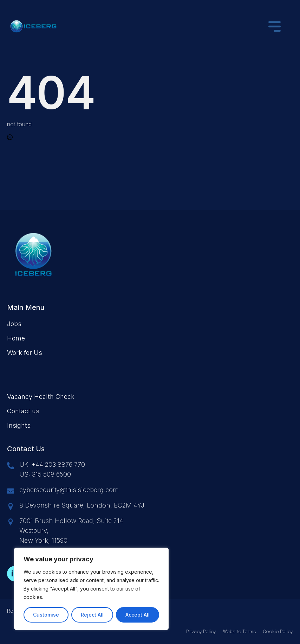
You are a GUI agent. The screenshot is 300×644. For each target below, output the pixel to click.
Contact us (23, 411)
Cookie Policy (278, 632)
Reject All (92, 615)
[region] (91, 589)
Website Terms (240, 632)
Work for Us (25, 353)
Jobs (14, 324)
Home (16, 338)
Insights (19, 425)
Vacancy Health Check (41, 397)
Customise (46, 615)
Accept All (138, 615)
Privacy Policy (201, 632)
